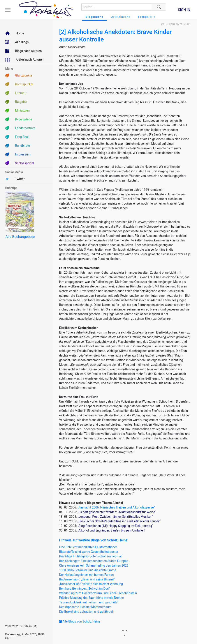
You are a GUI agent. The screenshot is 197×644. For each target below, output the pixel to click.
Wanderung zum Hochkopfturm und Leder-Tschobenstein (98, 593)
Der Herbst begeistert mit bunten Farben (86, 575)
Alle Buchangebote (20, 237)
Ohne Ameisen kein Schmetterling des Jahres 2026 (94, 566)
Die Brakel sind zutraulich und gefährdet (86, 612)
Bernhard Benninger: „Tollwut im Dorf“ (85, 589)
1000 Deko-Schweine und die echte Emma (88, 570)
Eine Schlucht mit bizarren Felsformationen (88, 547)
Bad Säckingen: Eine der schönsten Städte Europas (94, 561)
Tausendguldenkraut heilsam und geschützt (89, 602)
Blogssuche (94, 17)
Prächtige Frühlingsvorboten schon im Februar (91, 556)
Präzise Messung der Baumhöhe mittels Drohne (91, 598)
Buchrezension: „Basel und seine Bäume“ (87, 579)
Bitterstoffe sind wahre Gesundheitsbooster (89, 552)
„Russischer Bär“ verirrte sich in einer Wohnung (91, 584)
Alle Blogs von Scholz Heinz (80, 621)
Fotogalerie (147, 17)
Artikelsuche (121, 17)
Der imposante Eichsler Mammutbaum (85, 607)
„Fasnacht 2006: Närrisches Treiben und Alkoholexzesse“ (116, 507)
